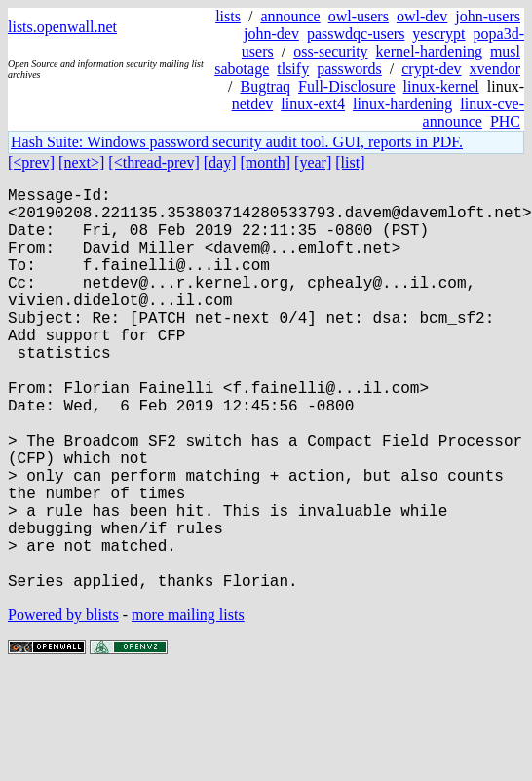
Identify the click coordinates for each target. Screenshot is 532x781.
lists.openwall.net (62, 27)
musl (505, 51)
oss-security (330, 51)
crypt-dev (431, 69)
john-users (488, 16)
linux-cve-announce (474, 113)
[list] (350, 162)
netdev (253, 104)
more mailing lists (188, 704)
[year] (313, 162)
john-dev (271, 34)
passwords (349, 69)
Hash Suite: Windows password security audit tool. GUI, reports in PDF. (237, 142)
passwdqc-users (356, 34)
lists (228, 16)
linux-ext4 (313, 104)
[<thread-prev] (153, 162)
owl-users (359, 16)
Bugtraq (265, 86)
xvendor (495, 69)
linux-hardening (402, 104)
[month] (266, 162)
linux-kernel (441, 86)
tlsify (293, 69)
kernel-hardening (429, 51)
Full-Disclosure (347, 86)
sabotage (242, 69)
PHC (505, 121)
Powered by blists (63, 704)
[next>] (81, 162)
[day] (220, 162)
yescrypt (438, 34)
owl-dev (422, 16)
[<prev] (31, 162)
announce (290, 16)
